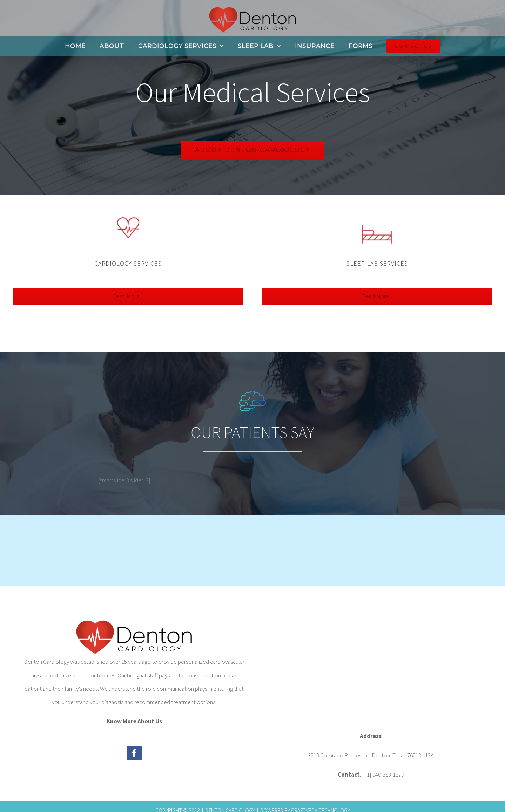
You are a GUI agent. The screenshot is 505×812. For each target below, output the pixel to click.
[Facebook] (134, 753)
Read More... (128, 296)
